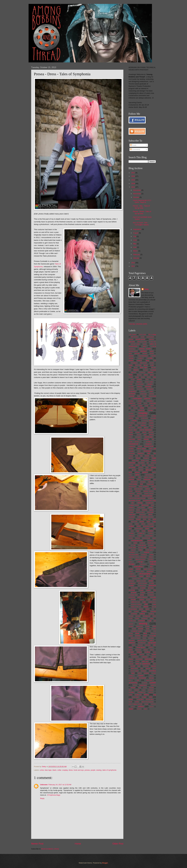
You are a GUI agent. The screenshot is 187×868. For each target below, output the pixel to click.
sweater (145, 657)
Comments (135, 149)
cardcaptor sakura (141, 398)
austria (150, 358)
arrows (145, 354)
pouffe (148, 590)
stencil (151, 647)
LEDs (139, 526)
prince (143, 593)
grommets (149, 475)
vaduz (135, 685)
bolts (152, 375)
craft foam (144, 418)
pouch (141, 590)
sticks (130, 650)
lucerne (131, 533)
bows (139, 379)
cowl (137, 418)
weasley (131, 692)
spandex (131, 640)
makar (151, 533)
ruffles (144, 611)
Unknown (44, 785)
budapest (150, 389)
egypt (139, 439)
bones (131, 377)
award (139, 360)
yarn (133, 707)
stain (134, 645)
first (137, 456)
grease (137, 472)
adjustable (132, 342)
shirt (154, 626)
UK (138, 680)
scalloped (145, 618)
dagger (151, 425)
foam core (145, 460)
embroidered (133, 444)
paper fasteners (149, 569)
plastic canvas (141, 581)
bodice (139, 375)
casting (140, 401)
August (136, 233)
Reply (42, 798)
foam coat (135, 461)
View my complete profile (138, 324)
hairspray (147, 479)
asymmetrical (143, 356)
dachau (143, 425)
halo (155, 479)
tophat (140, 673)
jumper (131, 512)
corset (150, 410)
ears (130, 437)
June (135, 240)
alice (145, 344)
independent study (150, 500)
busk (151, 391)
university (133, 683)
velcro (133, 687)
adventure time (142, 342)
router (136, 611)
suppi (154, 654)
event (140, 446)
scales (137, 618)
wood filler (140, 699)
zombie (139, 709)
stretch (131, 652)
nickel (151, 555)
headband (150, 484)
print (142, 595)
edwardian (132, 439)
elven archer (134, 442)
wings (144, 697)
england (149, 444)
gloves (141, 470)
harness (151, 482)
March (136, 251)
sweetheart (139, 659)
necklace (132, 552)
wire (151, 697)
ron (153, 609)
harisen (143, 482)
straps (146, 650)
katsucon (143, 515)
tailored (131, 664)
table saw (145, 661)
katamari (132, 514)
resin (154, 604)
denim (139, 428)
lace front (134, 522)
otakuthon (138, 566)
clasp (146, 406)
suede (142, 654)
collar (59, 770)
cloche (135, 408)
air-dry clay (152, 342)
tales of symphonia (109, 770)
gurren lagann (149, 477)
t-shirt (137, 661)
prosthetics (132, 597)
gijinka (153, 467)
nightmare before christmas (137, 557)
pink (154, 576)
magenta (141, 533)
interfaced (145, 505)
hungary (151, 498)
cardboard (152, 396)
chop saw (153, 403)
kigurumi (131, 517)
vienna (151, 688)
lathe (143, 524)
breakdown (140, 384)
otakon (153, 564)
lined (147, 529)
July (135, 236)
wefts (130, 695)
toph (133, 673)
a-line (42, 770)
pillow (148, 576)
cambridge (143, 394)
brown (148, 386)
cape (144, 396)
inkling (140, 503)
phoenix (131, 574)
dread (144, 432)
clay (130, 408)
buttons (132, 394)
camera (151, 394)
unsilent (145, 683)
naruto (133, 550)
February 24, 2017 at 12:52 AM (60, 785)
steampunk (141, 647)
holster (139, 494)
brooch (131, 387)
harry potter (133, 484)
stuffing (147, 652)
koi (149, 519)
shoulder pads (137, 631)
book (137, 377)
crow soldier (142, 423)
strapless (138, 650)
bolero (146, 375)
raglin (144, 602)
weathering (141, 692)
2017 (133, 173)
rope (130, 611)
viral (130, 690)
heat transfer (138, 489)
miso (135, 543)
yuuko (151, 707)
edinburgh (149, 437)
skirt (145, 633)
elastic (146, 439)
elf (153, 439)
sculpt (149, 621)
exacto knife (149, 446)
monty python (152, 543)
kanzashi (150, 512)
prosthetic (151, 595)
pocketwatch (142, 586)
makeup (131, 536)
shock (134, 629)
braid (130, 384)
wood (131, 699)
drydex (139, 435)
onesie (131, 562)
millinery (150, 541)
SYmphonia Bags (54, 795)
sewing (99, 770)
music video (132, 548)
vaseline (153, 685)
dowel (131, 432)
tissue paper (135, 671)
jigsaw (151, 510)
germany (132, 467)
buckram (140, 389)
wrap (146, 704)
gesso (141, 467)
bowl (133, 380)
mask (154, 538)
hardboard (134, 482)
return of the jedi (136, 607)
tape (155, 664)
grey (137, 475)
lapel (148, 522)
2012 (133, 263)
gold (130, 472)
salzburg (151, 614)
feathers (141, 453)
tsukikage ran (133, 678)
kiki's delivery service (146, 517)
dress (71, 770)
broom (139, 387)
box (147, 380)
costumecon (142, 416)
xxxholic (153, 704)
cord (133, 410)
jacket (151, 507)
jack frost (141, 508)
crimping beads (148, 421)
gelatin (138, 465)
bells (152, 365)
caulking (150, 401)
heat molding (144, 486)
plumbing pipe (142, 583)
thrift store (134, 668)
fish (141, 456)
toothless (152, 671)
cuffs (130, 425)
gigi (147, 468)
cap (139, 396)
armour (137, 353)
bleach (146, 370)
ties (142, 668)
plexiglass (132, 583)
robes (141, 609)
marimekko (149, 536)
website (151, 692)
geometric (151, 465)
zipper (131, 709)
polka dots (134, 588)
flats (153, 456)
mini (130, 543)
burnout (143, 391)
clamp (140, 406)
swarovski (135, 657)
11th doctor (142, 335)
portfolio (132, 590)
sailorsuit (134, 614)
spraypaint (152, 643)
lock (132, 531)
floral (138, 458)
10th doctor (132, 334)
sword (131, 661)
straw (152, 650)
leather (131, 526)
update (153, 683)
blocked (153, 370)
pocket (131, 585)
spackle (151, 638)
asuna (131, 356)
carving (131, 401)
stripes (139, 652)
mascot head (146, 538)
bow (154, 377)
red (146, 604)
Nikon (151, 557)
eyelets (131, 449)
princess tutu (133, 595)
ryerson (153, 611)
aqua (130, 354)
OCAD (151, 559)
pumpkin (153, 597)
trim (151, 676)
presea (87, 770)
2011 (133, 266)
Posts (133, 145)
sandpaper (146, 616)
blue (130, 375)
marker (131, 538)
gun (140, 477)
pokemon (152, 585)
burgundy (132, 391)
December (137, 190)
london (151, 531)
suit (148, 654)
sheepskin (139, 626)
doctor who (132, 430)
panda (131, 569)
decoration (132, 428)
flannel (147, 456)
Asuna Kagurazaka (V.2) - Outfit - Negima (142, 201)
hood (130, 496)
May (135, 244)
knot (144, 519)
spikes (151, 640)
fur (148, 463)
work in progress (147, 702)
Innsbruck (150, 503)
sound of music (136, 638)
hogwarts (131, 494)
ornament (143, 564)
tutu (130, 680)
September (137, 229)
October (136, 197)
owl (151, 567)
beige (146, 365)
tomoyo (144, 671)
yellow (141, 706)
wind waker (136, 697)
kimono (131, 519)
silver (137, 633)
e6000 (151, 435)
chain (139, 403)
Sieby (146, 289)
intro (152, 505)
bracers (139, 382)
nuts (130, 559)
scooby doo (132, 621)
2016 (133, 176)
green (145, 472)
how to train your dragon (137, 498)
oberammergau (140, 559)
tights (154, 669)
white (146, 695)
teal (139, 666)
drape (138, 432)
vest (140, 688)
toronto (146, 673)
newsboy (144, 555)
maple (140, 536)
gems (144, 465)
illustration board (134, 500)
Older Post (118, 844)
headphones (132, 487)
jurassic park (140, 512)
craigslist (153, 418)
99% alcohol (135, 337)
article (152, 354)
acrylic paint (140, 339)
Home (78, 844)
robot (147, 609)
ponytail (151, 588)
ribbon (146, 607)
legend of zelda (148, 526)
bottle (149, 377)
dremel (151, 432)
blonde (134, 372)
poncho (143, 588)
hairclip (131, 479)
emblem (149, 442)
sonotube (153, 636)
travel (141, 675)
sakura (142, 614)
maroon (137, 538)
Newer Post (37, 844)
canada (131, 396)
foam (154, 458)
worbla (137, 702)
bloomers (142, 372)
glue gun (149, 470)
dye (145, 435)
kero (150, 514)
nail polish (152, 548)
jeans (138, 510)
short (148, 629)
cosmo (131, 413)
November (137, 194)
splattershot (142, 643)
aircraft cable (135, 344)
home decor (149, 493)
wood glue (150, 699)
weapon (151, 690)
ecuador (138, 437)
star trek (148, 645)
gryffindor (132, 477)
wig (155, 695)
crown (151, 423)
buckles (131, 389)
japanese (131, 510)
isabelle (131, 508)
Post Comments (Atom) (50, 849)
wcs (144, 690)
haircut (139, 479)
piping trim (136, 579)
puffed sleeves (142, 597)
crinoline (131, 423)
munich (151, 545)
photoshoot (132, 576)
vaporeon (143, 685)
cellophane (132, 403)
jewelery (145, 510)
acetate (131, 339)
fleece (131, 458)
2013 (133, 187)
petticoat (150, 571)
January (136, 258)
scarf (152, 618)
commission (152, 408)
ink (132, 503)
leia (130, 529)
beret (136, 368)
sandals (131, 616)
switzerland (149, 659)
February (137, 254)
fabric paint (141, 449)
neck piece (150, 550)
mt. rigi (133, 545)
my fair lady (142, 548)
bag (147, 360)
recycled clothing (136, 604)
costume (131, 416)
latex (137, 524)
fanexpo (147, 451)
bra (152, 380)
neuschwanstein (133, 555)
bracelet (131, 382)
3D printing (152, 334)
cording (141, 410)
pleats (151, 581)
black (54, 770)
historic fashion (149, 491)
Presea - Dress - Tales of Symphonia (142, 212)
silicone (148, 631)
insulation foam (134, 505)
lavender (151, 524)
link (155, 529)
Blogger (105, 863)
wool (130, 702)
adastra (151, 339)
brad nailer (149, 382)
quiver (148, 600)
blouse (151, 372)
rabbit (154, 600)
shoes (141, 629)
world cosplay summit (135, 704)
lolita (143, 531)
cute (136, 425)
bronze (150, 384)
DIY (152, 428)
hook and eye (79, 770)
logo (138, 531)
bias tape (48, 770)
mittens (142, 543)
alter (144, 346)
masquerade (137, 540)
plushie (152, 583)
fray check (141, 463)
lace (154, 519)
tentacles (146, 666)
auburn (140, 358)
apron (152, 351)
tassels (133, 666)
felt (149, 453)
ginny (134, 470)
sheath (131, 626)
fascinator (131, 453)
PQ (155, 590)
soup (144, 638)
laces (142, 521)
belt (130, 368)
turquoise (143, 678)
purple (93, 770)
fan (139, 451)
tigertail (148, 669)
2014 (133, 183)
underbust (149, 680)
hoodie (137, 496)
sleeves (138, 636)
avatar (131, 360)
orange (140, 562)
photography (145, 574)
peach (130, 571)
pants (138, 569)
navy (140, 550)
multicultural (142, 545)
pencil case (140, 571)
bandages (134, 363)
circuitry (133, 406)
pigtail (141, 576)
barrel (152, 363)
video (145, 688)
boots (143, 377)
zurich (146, 709)
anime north (145, 349)
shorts (154, 629)
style (154, 652)
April (135, 247)
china (145, 403)
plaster (146, 579)
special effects (142, 640)
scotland (141, 621)
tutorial (151, 678)
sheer (147, 626)
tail (152, 661)
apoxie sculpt (133, 351)
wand (137, 690)
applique (143, 351)
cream (134, 420)
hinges (138, 491)
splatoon (132, 643)
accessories (150, 337)
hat (142, 484)
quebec (142, 600)
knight (138, 519)
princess (151, 593)
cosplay (65, 770)
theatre (153, 666)
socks (145, 636)
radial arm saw (135, 602)
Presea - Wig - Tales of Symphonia (141, 207)
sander (138, 616)
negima (146, 552)
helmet (147, 489)
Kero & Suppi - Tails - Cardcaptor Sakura (141, 224)
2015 (133, 180)
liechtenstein (139, 529)
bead (130, 365)
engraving (132, 446)
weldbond (138, 695)
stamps (140, 645)
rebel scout (152, 602)
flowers (146, 458)
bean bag (138, 365)
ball (155, 360)
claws (152, 406)
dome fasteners (146, 430)
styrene (133, 654)
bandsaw (143, 363)
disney (146, 428)
